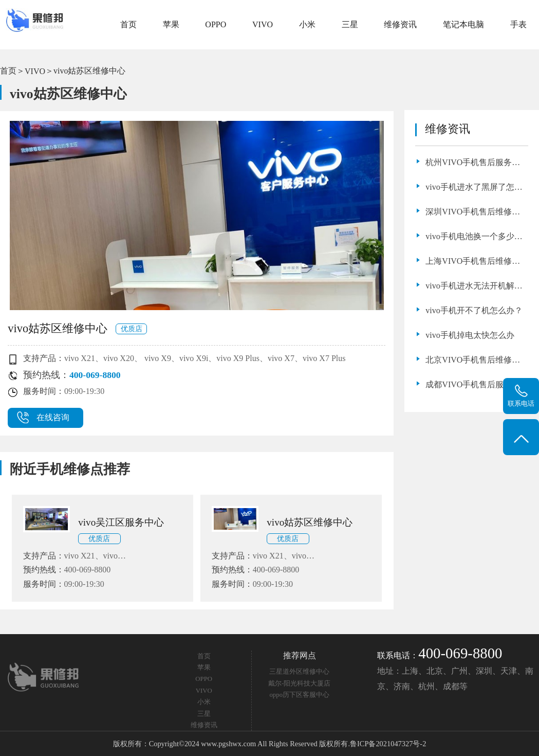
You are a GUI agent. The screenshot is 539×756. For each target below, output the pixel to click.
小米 (307, 24)
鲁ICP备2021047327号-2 (388, 744)
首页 (128, 24)
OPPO (216, 24)
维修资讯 (400, 24)
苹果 (171, 24)
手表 (518, 24)
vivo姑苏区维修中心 (89, 71)
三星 (350, 24)
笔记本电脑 (463, 24)
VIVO (263, 24)
